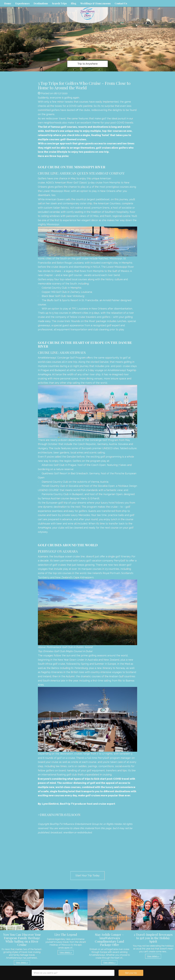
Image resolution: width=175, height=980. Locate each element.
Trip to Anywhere (87, 64)
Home (8, 3)
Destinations (41, 3)
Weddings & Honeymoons (95, 3)
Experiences (22, 3)
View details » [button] (22, 963)
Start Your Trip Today (87, 875)
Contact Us (121, 3)
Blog (74, 3)
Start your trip (131, 973)
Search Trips (59, 3)
